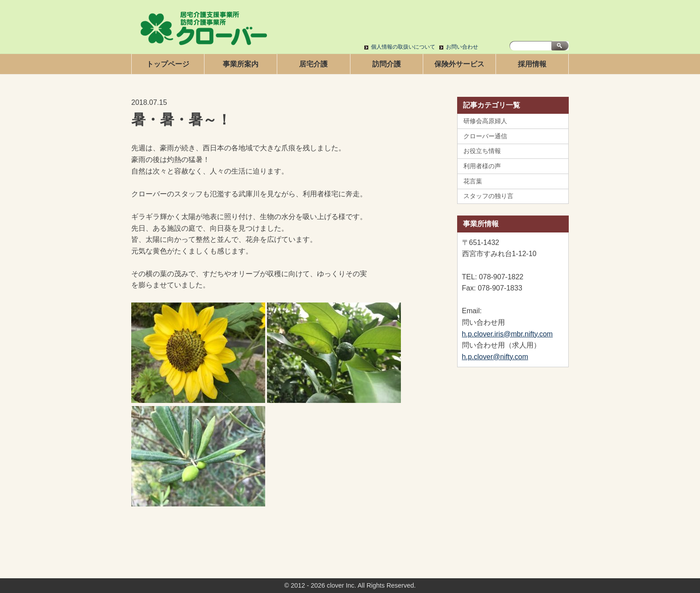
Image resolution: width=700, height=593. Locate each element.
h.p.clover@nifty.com (495, 357)
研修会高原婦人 (485, 121)
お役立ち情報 (482, 151)
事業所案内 (241, 64)
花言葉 (473, 181)
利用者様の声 (482, 166)
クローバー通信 (485, 136)
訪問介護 (387, 64)
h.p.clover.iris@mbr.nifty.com (508, 334)
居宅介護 (313, 64)
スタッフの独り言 (488, 196)
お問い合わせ (462, 47)
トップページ (168, 64)
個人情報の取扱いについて (403, 47)
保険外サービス (459, 64)
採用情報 (532, 64)
